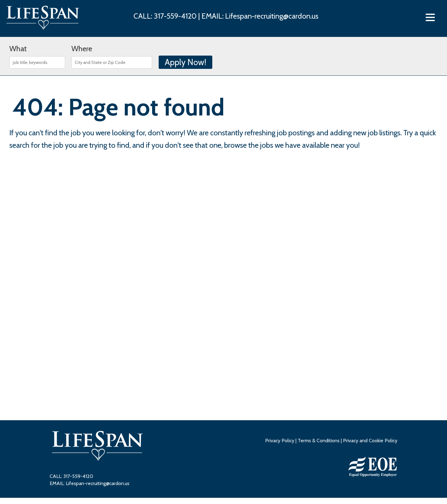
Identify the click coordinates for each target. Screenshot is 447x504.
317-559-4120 (176, 16)
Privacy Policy (280, 441)
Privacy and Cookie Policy (370, 441)
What (18, 49)
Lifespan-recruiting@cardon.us (272, 16)
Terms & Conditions (319, 441)
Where (82, 49)
